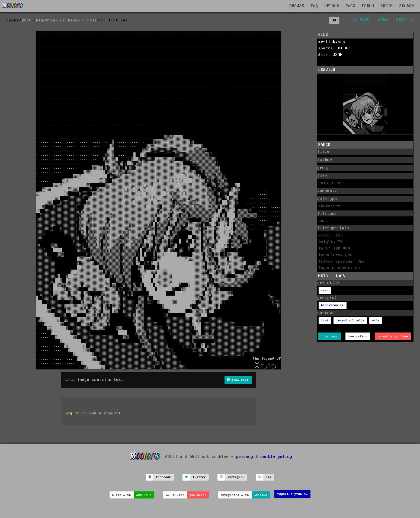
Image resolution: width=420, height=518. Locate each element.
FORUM (368, 6)
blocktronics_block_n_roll (67, 20)
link (325, 320)
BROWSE (297, 6)
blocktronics (332, 305)
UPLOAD (332, 6)
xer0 (325, 290)
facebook (163, 477)
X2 (348, 48)
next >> (405, 20)
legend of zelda (350, 320)
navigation (358, 336)
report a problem (393, 336)
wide (376, 320)
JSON (338, 55)
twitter (199, 477)
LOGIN (387, 6)
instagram (236, 477)
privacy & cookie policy (264, 456)
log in (72, 413)
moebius (261, 495)
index (383, 20)
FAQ (314, 6)
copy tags (329, 336)
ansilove (144, 495)
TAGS (351, 6)
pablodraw (198, 495)
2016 (27, 20)
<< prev (361, 20)
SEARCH (407, 6)
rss (269, 477)
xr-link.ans (332, 42)
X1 (340, 48)
